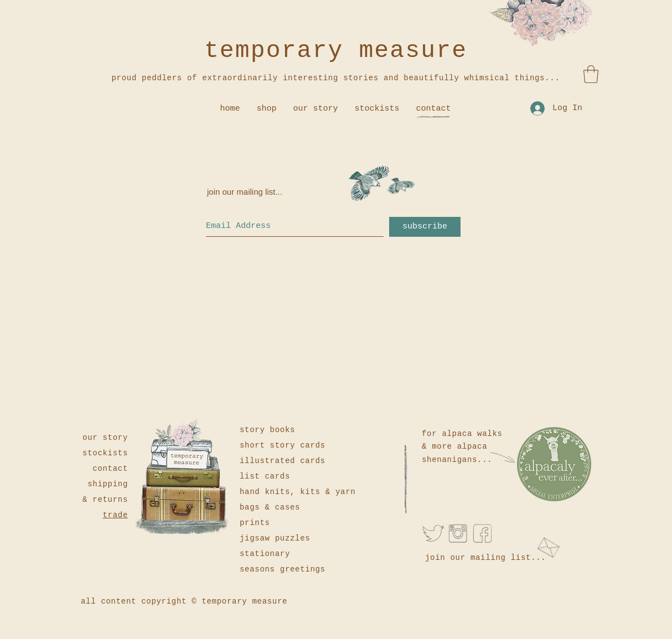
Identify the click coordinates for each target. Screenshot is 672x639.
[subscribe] (425, 227)
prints (255, 523)
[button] (591, 74)
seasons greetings (283, 569)
